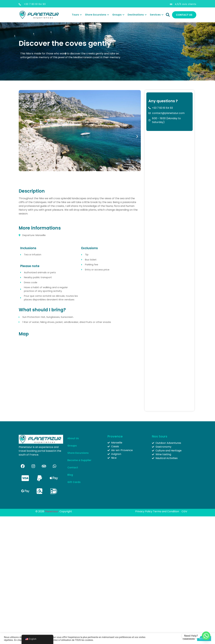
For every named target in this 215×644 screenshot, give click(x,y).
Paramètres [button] (189, 639)
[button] (22, 136)
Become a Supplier (79, 460)
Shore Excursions (78, 453)
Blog (70, 475)
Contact (73, 468)
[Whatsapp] (206, 636)
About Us (73, 438)
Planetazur (52, 511)
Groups (73, 446)
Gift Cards (74, 482)
